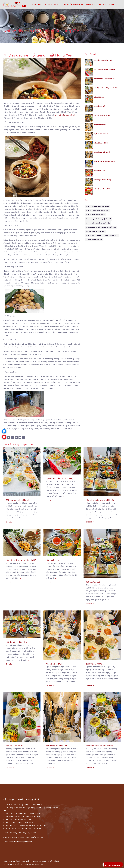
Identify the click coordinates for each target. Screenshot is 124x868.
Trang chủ (36, 4)
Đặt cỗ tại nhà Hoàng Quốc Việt (98, 223)
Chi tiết (10, 522)
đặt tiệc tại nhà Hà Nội (103, 152)
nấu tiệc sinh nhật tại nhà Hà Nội (107, 88)
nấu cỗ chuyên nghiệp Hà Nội (106, 79)
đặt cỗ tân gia (100, 97)
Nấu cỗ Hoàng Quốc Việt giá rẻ (98, 206)
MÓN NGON (91, 4)
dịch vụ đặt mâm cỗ (102, 134)
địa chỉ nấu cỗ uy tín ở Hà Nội (106, 69)
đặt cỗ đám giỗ (100, 106)
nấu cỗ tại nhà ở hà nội (65, 115)
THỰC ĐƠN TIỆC (51, 4)
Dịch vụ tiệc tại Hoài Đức (95, 231)
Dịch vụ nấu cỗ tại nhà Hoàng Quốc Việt (101, 227)
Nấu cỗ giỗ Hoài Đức (94, 236)
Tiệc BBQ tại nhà (111, 236)
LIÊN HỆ (112, 4)
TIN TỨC (102, 4)
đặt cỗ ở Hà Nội (100, 171)
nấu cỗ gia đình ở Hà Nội (104, 180)
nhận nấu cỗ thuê (101, 125)
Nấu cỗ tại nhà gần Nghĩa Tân (97, 211)
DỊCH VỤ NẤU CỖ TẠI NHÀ (72, 4)
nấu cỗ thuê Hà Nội (102, 143)
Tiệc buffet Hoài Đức (94, 240)
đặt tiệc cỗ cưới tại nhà (103, 115)
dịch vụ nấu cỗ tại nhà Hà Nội (106, 161)
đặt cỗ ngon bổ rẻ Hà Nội (104, 60)
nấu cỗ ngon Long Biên (103, 189)
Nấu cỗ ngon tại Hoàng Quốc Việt (99, 219)
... (25, 518)
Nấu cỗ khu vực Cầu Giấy (95, 215)
